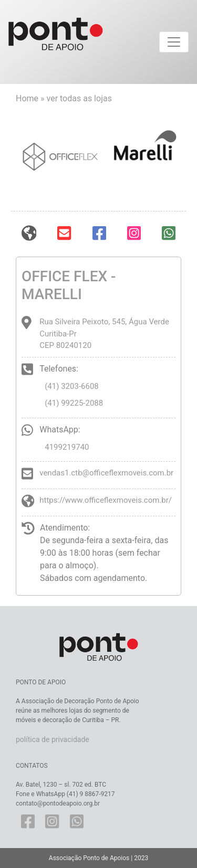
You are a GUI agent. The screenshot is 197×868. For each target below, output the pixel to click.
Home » (31, 98)
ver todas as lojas (79, 98)
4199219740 (67, 447)
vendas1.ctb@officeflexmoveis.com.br (106, 473)
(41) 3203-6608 (72, 386)
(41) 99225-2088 (74, 403)
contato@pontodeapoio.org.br (58, 803)
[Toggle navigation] (174, 42)
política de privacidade (53, 739)
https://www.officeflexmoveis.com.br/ (106, 500)
